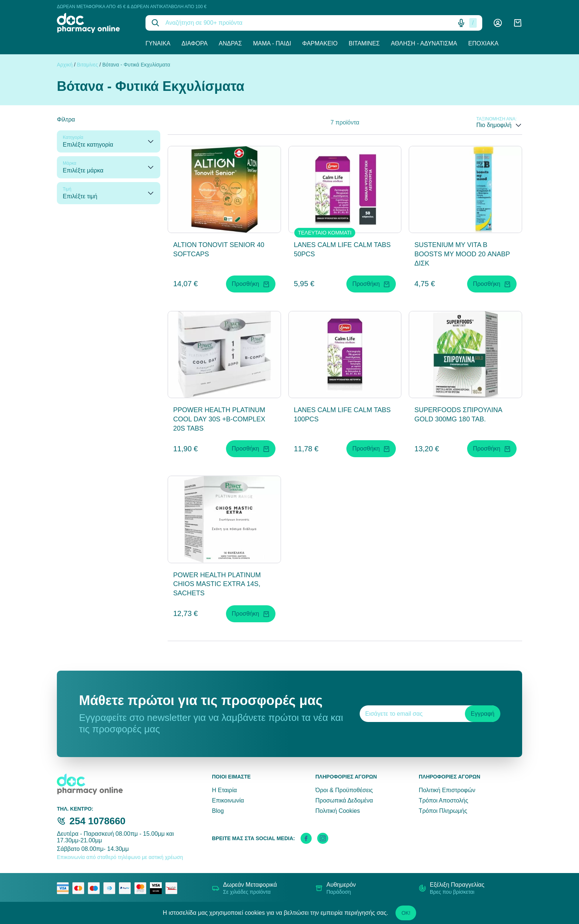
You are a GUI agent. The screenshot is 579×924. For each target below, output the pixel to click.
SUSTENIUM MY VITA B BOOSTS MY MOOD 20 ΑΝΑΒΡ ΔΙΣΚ (462, 254)
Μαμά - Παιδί (272, 43)
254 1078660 (97, 821)
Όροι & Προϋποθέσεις (344, 790)
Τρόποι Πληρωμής (443, 811)
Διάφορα (195, 43)
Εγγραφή (483, 714)
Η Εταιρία (224, 790)
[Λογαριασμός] (498, 23)
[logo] (96, 23)
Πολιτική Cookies (338, 811)
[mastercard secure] (142, 888)
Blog (218, 811)
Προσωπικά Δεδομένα (344, 800)
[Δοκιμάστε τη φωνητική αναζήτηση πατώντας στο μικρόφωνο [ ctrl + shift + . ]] (461, 23)
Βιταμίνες (364, 43)
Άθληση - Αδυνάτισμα (424, 43)
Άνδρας (230, 43)
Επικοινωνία (228, 800)
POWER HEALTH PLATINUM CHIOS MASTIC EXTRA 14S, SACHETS (217, 584)
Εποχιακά (483, 43)
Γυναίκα (158, 43)
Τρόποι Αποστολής (443, 800)
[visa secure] (158, 888)
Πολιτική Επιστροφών (447, 790)
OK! (406, 913)
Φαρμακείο (320, 43)
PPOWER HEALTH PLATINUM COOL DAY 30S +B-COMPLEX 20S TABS (219, 419)
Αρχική (65, 65)
